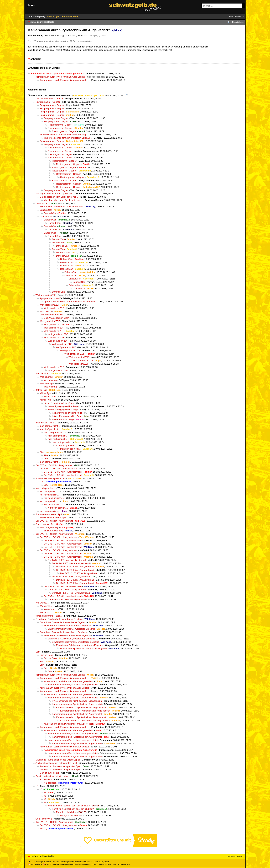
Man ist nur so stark (50, 773)
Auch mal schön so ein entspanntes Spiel (56, 763)
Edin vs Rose (46, 655)
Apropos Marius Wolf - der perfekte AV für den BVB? (70, 302)
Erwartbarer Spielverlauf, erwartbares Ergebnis (59, 619)
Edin (38, 652)
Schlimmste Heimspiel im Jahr (51, 478)
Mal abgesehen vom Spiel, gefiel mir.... (55, 194)
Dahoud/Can (42, 203)
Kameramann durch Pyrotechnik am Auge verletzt (60, 77)
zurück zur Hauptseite (42, 22)
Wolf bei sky (46, 311)
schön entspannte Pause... (49, 616)
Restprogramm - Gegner (48, 102)
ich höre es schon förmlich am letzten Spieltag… (64, 135)
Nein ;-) (43, 829)
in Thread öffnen (237, 22)
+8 (37, 786)
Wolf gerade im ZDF (46, 295)
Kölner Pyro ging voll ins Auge (59, 403)
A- (29, 5)
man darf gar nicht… (46, 423)
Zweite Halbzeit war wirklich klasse (53, 776)
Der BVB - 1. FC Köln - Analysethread (51, 95)
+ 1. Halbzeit (46, 780)
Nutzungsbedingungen (87, 864)
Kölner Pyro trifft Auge (63, 419)
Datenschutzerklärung (107, 864)
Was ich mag (42, 374)
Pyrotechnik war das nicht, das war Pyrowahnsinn (77, 701)
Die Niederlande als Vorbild (49, 99)
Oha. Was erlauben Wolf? (53, 315)
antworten (36, 59)
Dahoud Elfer (59, 243)
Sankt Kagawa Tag (45, 524)
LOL (42, 482)
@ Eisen (102, 36)
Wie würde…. (42, 603)
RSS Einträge (35, 864)
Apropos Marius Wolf (50, 298)
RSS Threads (50, 864)
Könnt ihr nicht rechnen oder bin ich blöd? (69, 806)
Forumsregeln (124, 864)
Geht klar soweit (44, 819)
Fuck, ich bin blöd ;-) (66, 812)
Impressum (71, 864)
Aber (42, 452)
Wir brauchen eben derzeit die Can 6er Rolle (62, 207)
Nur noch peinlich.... (45, 488)
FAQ (43, 16)
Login (231, 16)
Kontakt (61, 864)
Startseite (34, 16)
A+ (33, 5)
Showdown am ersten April (49, 514)
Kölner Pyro (41, 390)
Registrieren (239, 16)
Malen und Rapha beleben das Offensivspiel (58, 760)
